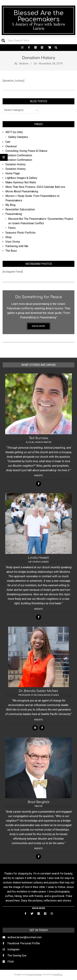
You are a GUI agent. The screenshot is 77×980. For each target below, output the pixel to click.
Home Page (13, 173)
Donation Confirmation (19, 155)
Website (38, 476)
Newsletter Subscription (20, 209)
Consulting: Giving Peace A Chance (26, 151)
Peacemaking (14, 214)
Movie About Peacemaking (22, 191)
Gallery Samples (18, 137)
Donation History (16, 164)
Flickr (11, 962)
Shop (8, 237)
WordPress (58, 974)
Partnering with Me (17, 246)
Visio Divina (13, 242)
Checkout (11, 146)
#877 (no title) (14, 132)
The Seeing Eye (17, 955)
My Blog (10, 205)
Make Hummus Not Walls (21, 182)
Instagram (14, 949)
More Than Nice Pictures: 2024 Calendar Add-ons (35, 187)
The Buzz (11, 251)
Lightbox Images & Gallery (21, 178)
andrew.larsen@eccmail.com (25, 937)
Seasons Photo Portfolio (20, 233)
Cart (8, 142)
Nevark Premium (35, 974)
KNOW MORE (38, 326)
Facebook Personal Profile (24, 943)
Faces (12, 228)
